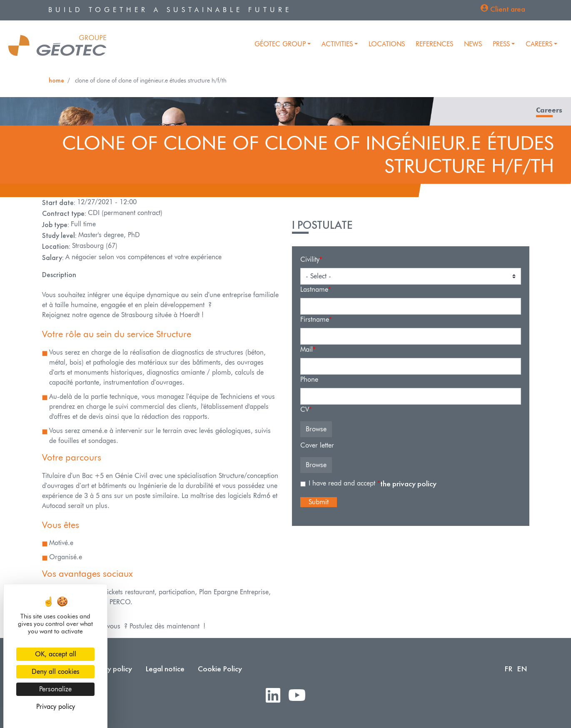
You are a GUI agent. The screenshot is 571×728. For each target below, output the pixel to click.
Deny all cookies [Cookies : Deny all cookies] (56, 672)
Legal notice (165, 669)
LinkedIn (276, 696)
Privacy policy (110, 669)
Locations (387, 44)
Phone (309, 379)
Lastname (314, 289)
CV (305, 409)
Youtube (300, 696)
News (473, 44)
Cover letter (317, 445)
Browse (316, 429)
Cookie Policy (220, 669)
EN (522, 669)
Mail (307, 349)
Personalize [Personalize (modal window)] (55, 689)
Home (56, 80)
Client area (508, 9)
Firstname (315, 319)
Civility (310, 259)
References (434, 44)
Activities (337, 44)
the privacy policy (408, 484)
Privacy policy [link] (56, 707)
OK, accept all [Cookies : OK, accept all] (56, 654)
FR (509, 669)
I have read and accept (343, 483)
